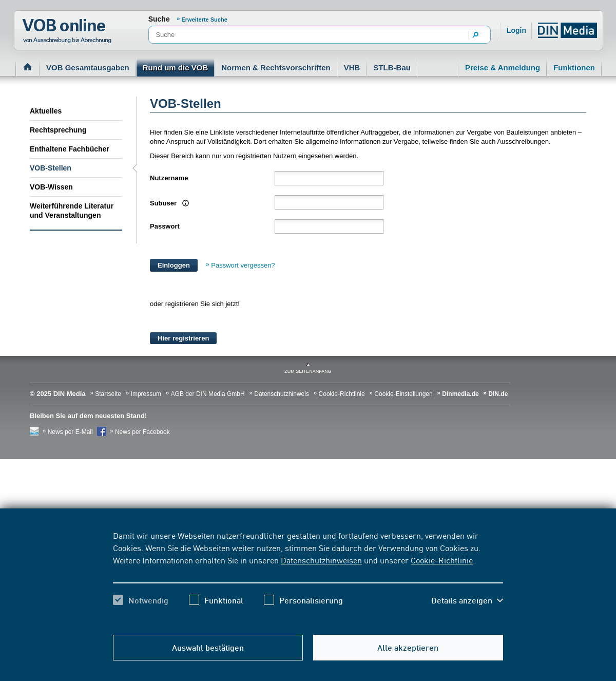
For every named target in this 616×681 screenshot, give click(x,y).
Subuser (168, 203)
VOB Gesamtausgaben (88, 68)
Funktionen (574, 68)
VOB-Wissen (51, 187)
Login (516, 30)
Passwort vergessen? (243, 265)
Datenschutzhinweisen (321, 560)
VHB (352, 68)
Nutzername (169, 178)
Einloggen (174, 265)
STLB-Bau (392, 68)
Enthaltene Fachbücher (70, 149)
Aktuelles (46, 111)
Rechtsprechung (58, 130)
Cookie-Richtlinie (442, 560)
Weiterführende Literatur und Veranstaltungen (72, 211)
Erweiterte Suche (205, 20)
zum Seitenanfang (308, 371)
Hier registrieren (183, 338)
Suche (159, 19)
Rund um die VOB (176, 68)
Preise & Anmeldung (503, 68)
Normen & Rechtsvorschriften (276, 68)
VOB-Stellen (51, 168)
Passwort (165, 226)
